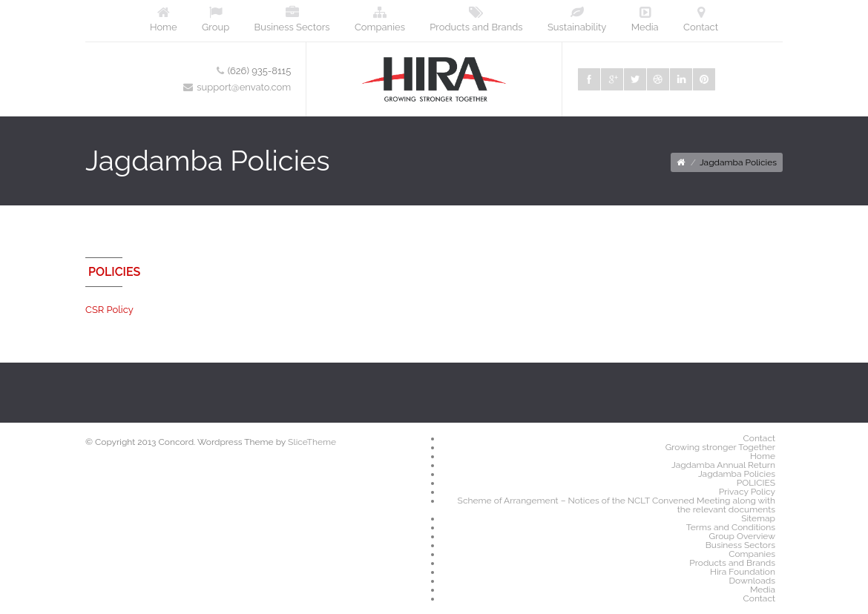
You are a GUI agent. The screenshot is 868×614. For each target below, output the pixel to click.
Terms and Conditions (731, 527)
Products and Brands (476, 19)
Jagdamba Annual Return (723, 465)
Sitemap (758, 518)
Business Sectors (292, 19)
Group (216, 19)
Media (645, 19)
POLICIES (756, 483)
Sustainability (577, 19)
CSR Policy (109, 310)
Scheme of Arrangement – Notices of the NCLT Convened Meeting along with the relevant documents (617, 505)
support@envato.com (244, 87)
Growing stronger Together (720, 447)
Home (164, 19)
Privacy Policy (747, 492)
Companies (380, 19)
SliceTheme (312, 442)
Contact (701, 19)
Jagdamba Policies (737, 474)
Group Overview (742, 536)
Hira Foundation (743, 572)
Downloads (752, 581)
